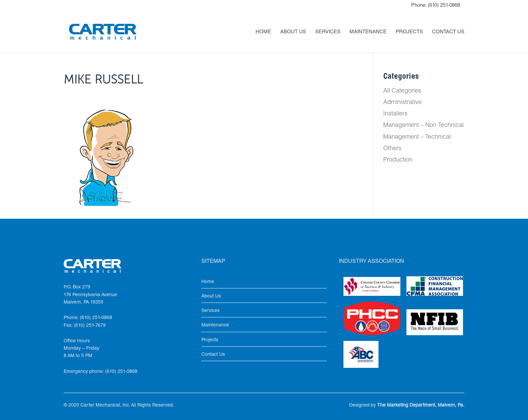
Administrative (402, 103)
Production (398, 160)
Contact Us (448, 32)
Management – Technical (417, 137)
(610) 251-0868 (444, 6)
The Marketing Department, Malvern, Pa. (421, 406)
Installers (395, 114)
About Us (293, 32)
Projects (409, 32)
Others (392, 149)
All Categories (402, 91)
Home (263, 32)
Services (328, 32)
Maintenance (368, 32)
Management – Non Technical (423, 126)
